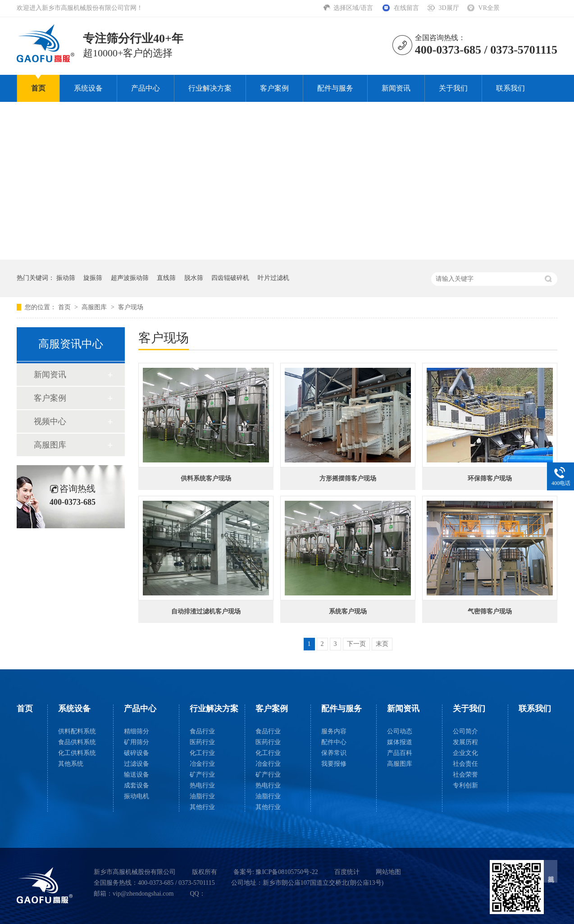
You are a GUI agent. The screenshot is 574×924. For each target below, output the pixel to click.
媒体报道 (400, 742)
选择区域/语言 (354, 8)
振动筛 (66, 278)
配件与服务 (335, 88)
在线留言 (406, 8)
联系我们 (510, 88)
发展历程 (465, 742)
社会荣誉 (465, 775)
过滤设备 (137, 764)
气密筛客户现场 (490, 611)
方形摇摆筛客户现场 (348, 478)
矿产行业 (202, 775)
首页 (38, 88)
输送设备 (137, 775)
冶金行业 (202, 764)
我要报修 (334, 764)
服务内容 (334, 731)
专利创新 (465, 785)
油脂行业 (202, 796)
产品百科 (400, 753)
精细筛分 (137, 731)
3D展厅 (449, 8)
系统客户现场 (348, 611)
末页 (382, 644)
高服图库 (95, 307)
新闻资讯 (396, 88)
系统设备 (88, 88)
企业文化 (465, 753)
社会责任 (465, 764)
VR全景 (489, 8)
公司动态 (400, 731)
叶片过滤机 (273, 278)
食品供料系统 (77, 742)
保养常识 (334, 753)
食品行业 (202, 731)
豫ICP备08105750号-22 (287, 872)
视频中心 (50, 421)
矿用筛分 (137, 742)
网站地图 (388, 872)
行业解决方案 (210, 88)
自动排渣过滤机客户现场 (206, 611)
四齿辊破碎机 (230, 278)
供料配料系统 (77, 731)
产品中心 (146, 88)
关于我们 (453, 88)
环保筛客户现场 (490, 478)
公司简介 (465, 731)
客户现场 (131, 307)
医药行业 (202, 742)
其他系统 (71, 764)
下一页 (356, 644)
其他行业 (202, 807)
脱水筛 (194, 278)
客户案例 (274, 88)
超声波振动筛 (130, 278)
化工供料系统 (77, 753)
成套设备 (137, 785)
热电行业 (202, 785)
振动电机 (137, 796)
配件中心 (334, 742)
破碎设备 (137, 753)
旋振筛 (93, 278)
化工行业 (202, 753)
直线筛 (166, 278)
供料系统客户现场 (206, 478)
